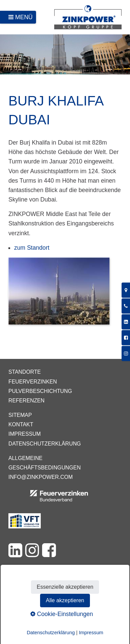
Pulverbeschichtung (40, 391)
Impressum (25, 434)
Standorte (25, 372)
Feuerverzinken (33, 382)
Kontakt (21, 424)
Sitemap (20, 415)
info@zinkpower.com (41, 477)
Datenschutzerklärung (45, 444)
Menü (24, 17)
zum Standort (32, 248)
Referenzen (26, 401)
